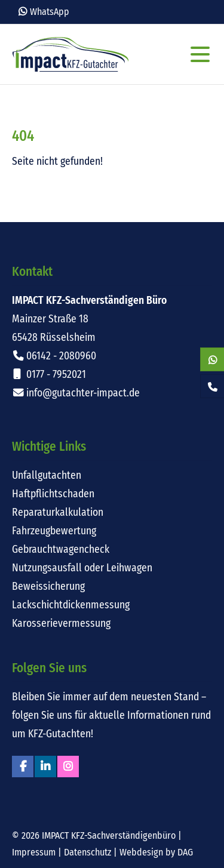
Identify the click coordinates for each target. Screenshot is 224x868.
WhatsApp (50, 12)
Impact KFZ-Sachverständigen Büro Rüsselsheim (70, 54)
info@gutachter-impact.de (83, 393)
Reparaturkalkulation (58, 513)
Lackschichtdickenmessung (71, 605)
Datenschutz (88, 852)
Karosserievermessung (61, 624)
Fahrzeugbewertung (54, 531)
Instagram (68, 767)
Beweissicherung (48, 587)
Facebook (23, 767)
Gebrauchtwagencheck (61, 550)
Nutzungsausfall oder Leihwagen (82, 568)
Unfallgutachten (47, 475)
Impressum (34, 852)
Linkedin (45, 767)
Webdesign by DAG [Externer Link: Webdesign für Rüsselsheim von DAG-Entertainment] (156, 852)
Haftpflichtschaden (53, 494)
